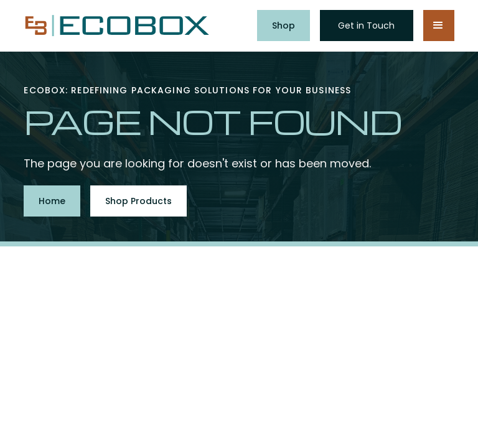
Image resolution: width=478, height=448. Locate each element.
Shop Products (138, 201)
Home (52, 201)
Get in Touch (366, 26)
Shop (284, 26)
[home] (117, 26)
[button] (439, 26)
